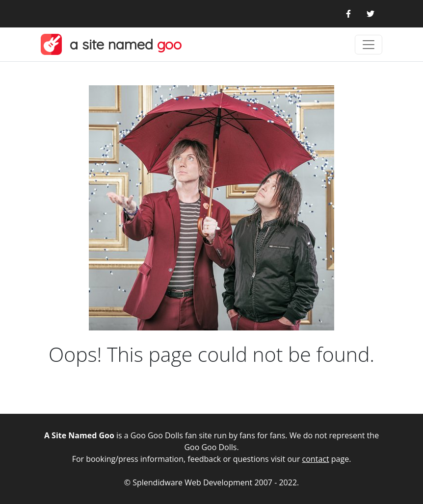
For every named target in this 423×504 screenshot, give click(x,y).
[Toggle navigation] (369, 45)
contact (316, 459)
